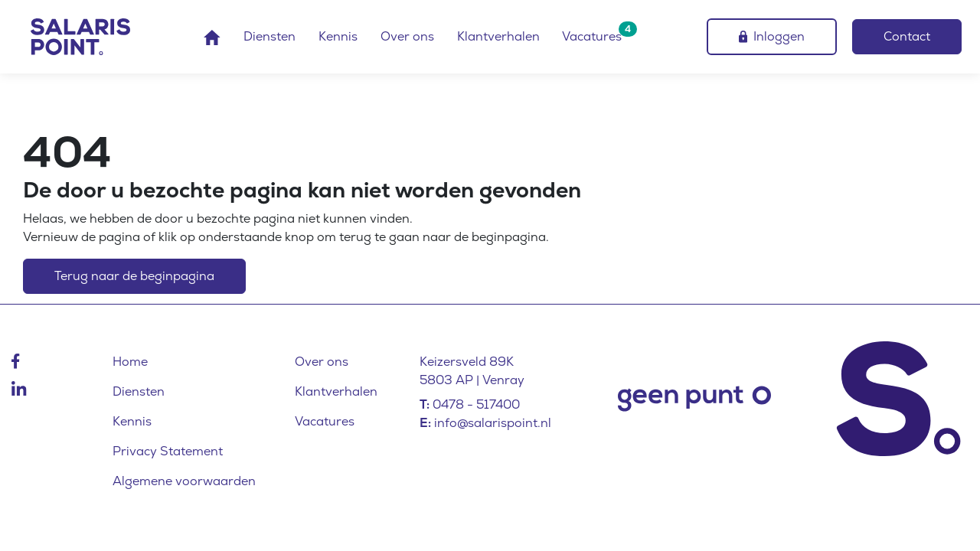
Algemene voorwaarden (184, 481)
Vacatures (592, 36)
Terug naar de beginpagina (134, 276)
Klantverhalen (498, 36)
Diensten (269, 36)
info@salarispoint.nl (493, 423)
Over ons (407, 36)
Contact (907, 36)
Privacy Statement (168, 451)
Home (130, 362)
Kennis (338, 36)
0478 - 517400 (476, 404)
